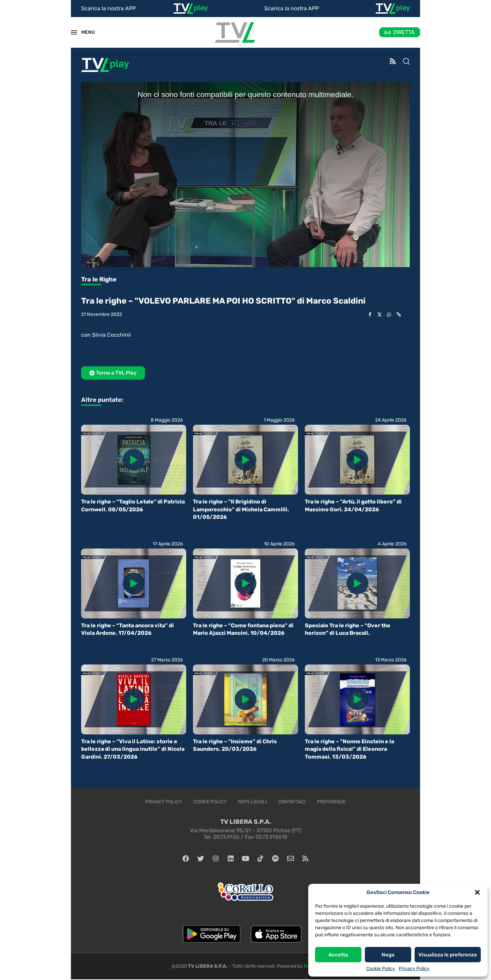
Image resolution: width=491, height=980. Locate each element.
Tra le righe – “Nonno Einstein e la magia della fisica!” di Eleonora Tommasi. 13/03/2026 (349, 749)
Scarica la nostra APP (108, 8)
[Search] (406, 62)
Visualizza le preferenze (448, 955)
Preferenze (331, 802)
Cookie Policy (381, 969)
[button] (477, 892)
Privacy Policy (414, 969)
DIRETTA (404, 32)
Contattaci (292, 802)
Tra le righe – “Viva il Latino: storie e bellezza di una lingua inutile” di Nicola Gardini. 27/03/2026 (133, 749)
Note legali (252, 802)
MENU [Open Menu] (84, 32)
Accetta (338, 955)
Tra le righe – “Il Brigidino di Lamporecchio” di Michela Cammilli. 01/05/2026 (241, 509)
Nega (388, 955)
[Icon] (134, 460)
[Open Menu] (74, 32)
